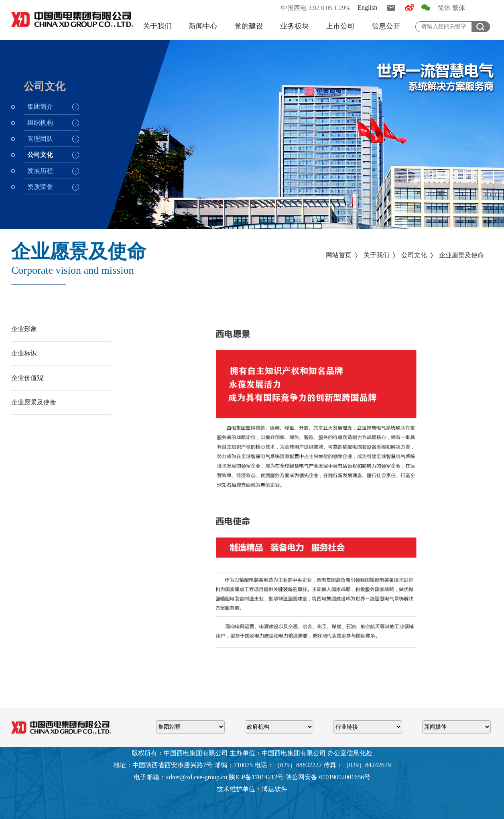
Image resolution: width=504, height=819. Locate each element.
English (367, 7)
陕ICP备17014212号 (256, 777)
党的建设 (249, 26)
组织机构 (40, 123)
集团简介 (40, 107)
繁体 (459, 8)
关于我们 (157, 26)
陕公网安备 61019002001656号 (328, 777)
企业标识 (24, 353)
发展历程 (40, 171)
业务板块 (295, 26)
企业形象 (24, 329)
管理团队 (40, 139)
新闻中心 (203, 26)
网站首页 (339, 255)
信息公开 (386, 26)
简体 (444, 8)
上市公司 (340, 26)
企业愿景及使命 (461, 255)
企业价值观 (27, 378)
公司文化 (40, 155)
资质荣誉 (40, 187)
